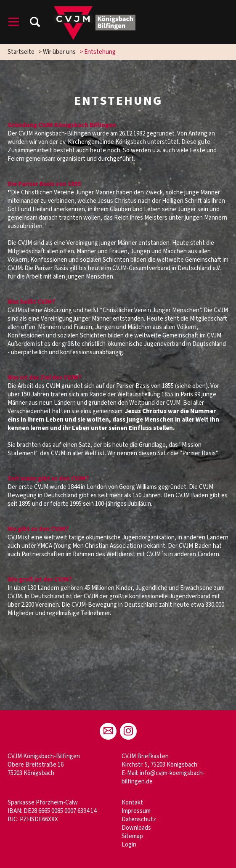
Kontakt (132, 803)
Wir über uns (59, 52)
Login (129, 845)
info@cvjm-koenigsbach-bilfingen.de (163, 777)
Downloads (136, 828)
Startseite (21, 52)
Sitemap (132, 836)
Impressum (136, 811)
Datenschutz (139, 819)
